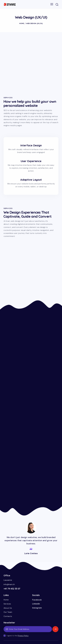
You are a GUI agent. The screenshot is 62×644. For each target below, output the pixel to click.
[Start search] (57, 4)
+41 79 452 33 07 (12, 589)
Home (22, 23)
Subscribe (55, 630)
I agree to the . (18, 636)
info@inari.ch (9, 584)
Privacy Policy (23, 636)
